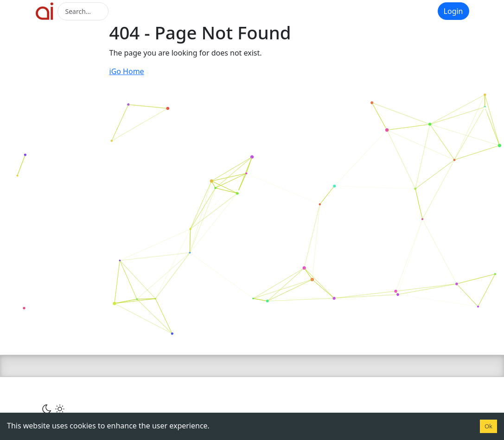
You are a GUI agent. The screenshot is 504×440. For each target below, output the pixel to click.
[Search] (83, 11)
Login (453, 11)
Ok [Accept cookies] (488, 426)
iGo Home (127, 71)
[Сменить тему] (53, 409)
